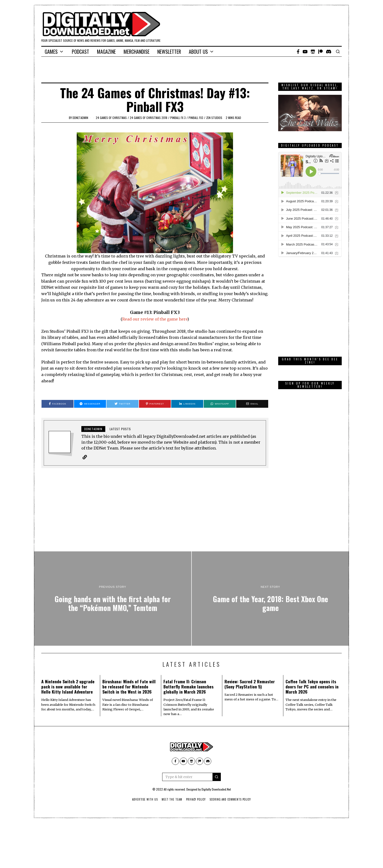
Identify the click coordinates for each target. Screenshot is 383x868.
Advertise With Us (145, 799)
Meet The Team (172, 799)
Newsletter (169, 52)
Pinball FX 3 (178, 118)
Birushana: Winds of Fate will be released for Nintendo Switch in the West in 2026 (129, 686)
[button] (217, 777)
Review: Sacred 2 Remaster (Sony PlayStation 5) (250, 684)
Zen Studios (214, 118)
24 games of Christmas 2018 (149, 118)
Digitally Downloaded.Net (216, 789)
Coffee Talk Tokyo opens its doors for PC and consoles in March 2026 (312, 686)
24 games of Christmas (111, 118)
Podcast (80, 52)
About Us (198, 52)
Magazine (106, 52)
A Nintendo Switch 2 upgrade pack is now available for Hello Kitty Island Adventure (68, 686)
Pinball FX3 (196, 118)
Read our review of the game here (155, 319)
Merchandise (137, 52)
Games (51, 52)
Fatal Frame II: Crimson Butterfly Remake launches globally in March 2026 (188, 686)
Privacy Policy (196, 799)
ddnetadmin (80, 118)
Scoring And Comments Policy (231, 799)
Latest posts (120, 429)
